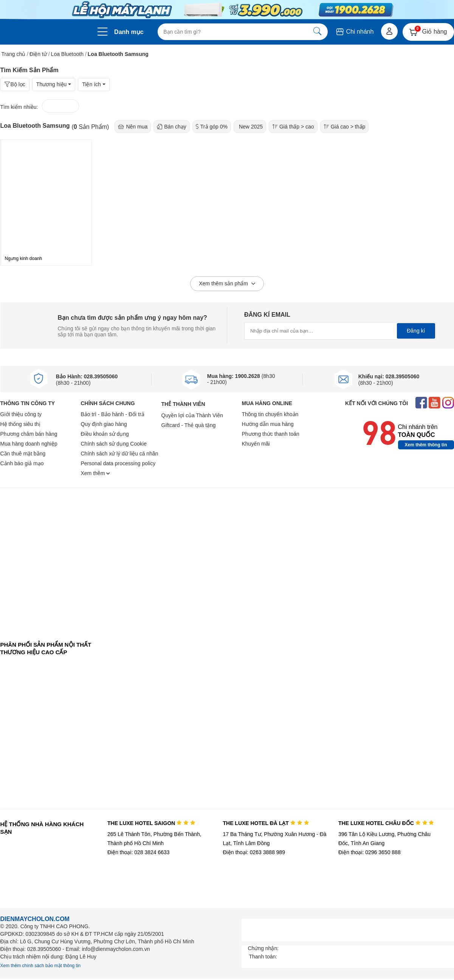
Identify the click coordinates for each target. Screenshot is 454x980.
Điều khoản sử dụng (105, 434)
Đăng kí (416, 331)
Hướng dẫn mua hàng (268, 424)
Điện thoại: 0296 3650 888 (370, 852)
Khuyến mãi (256, 444)
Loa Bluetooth (67, 54)
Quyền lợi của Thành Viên (192, 415)
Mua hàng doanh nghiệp (29, 444)
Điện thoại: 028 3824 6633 (139, 852)
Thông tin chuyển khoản (270, 414)
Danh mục (129, 32)
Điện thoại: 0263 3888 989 (254, 852)
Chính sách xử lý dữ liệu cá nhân (120, 454)
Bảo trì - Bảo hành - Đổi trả (113, 414)
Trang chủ (14, 54)
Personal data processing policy (118, 463)
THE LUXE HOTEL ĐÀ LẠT (266, 823)
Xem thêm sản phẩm (227, 284)
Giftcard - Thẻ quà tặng (189, 425)
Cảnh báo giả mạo (22, 463)
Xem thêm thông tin (426, 445)
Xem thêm (96, 473)
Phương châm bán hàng (29, 434)
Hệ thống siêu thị (20, 424)
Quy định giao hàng (104, 424)
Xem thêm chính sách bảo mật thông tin (41, 966)
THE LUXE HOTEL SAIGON (151, 823)
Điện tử (38, 54)
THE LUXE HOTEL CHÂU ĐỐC (386, 823)
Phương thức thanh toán (271, 434)
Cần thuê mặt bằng (23, 454)
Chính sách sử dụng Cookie (114, 444)
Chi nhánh (354, 32)
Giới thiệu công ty (21, 414)
